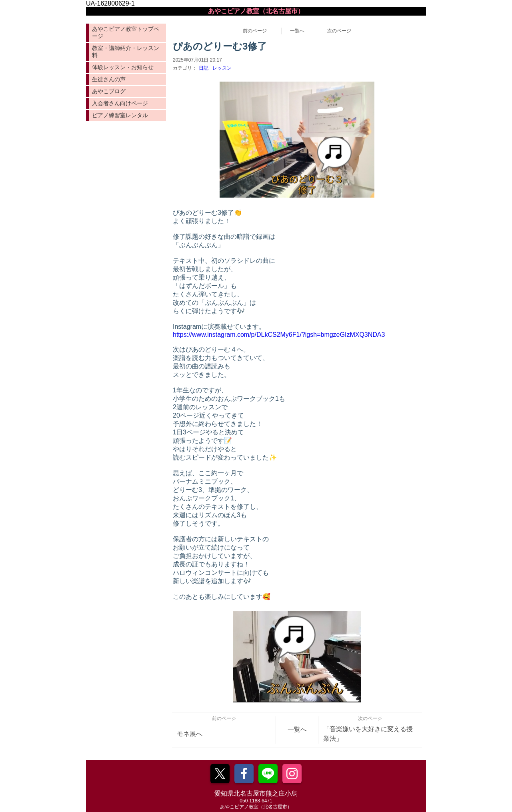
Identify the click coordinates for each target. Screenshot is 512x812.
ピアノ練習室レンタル (120, 115)
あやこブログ (109, 91)
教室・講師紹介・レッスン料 (126, 52)
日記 (204, 68)
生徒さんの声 (109, 79)
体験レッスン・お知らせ (123, 67)
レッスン (222, 68)
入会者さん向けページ (120, 103)
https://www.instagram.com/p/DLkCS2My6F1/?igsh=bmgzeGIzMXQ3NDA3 (279, 335)
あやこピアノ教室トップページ (126, 32)
